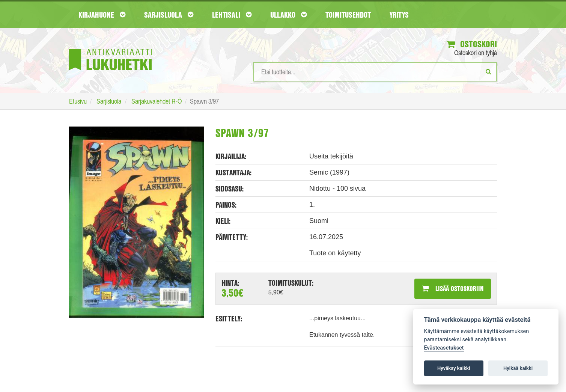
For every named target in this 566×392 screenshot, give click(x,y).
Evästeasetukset (444, 348)
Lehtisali (232, 15)
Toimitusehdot (348, 15)
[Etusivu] (110, 48)
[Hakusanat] (375, 72)
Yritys (399, 15)
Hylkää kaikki (518, 368)
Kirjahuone (102, 15)
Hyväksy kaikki (454, 368)
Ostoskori (472, 44)
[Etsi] (488, 71)
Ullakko (288, 15)
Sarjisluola (169, 15)
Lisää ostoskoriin (453, 288)
